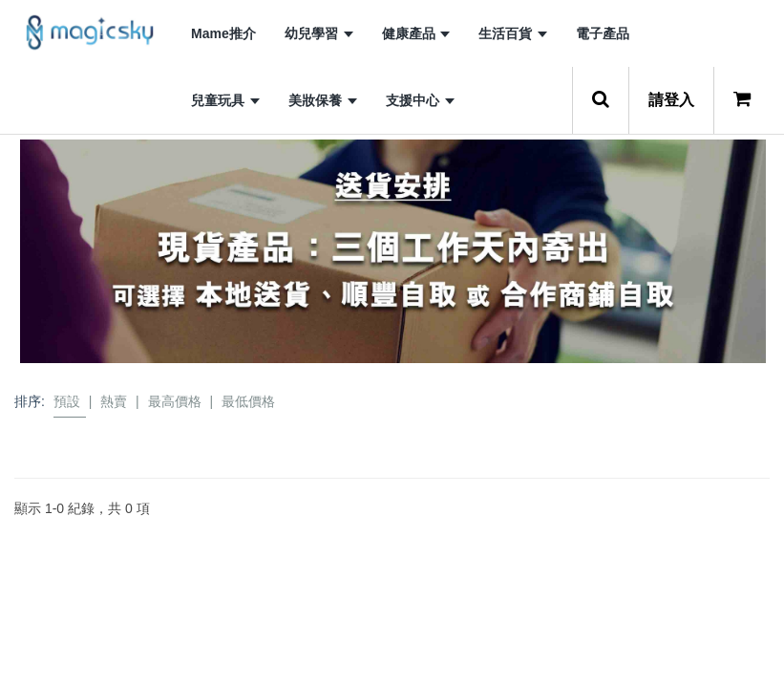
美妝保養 (323, 100)
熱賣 (114, 401)
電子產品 (603, 33)
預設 (67, 401)
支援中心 (420, 100)
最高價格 (175, 401)
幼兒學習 (319, 33)
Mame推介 (223, 33)
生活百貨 (513, 33)
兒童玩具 (225, 100)
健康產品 (416, 33)
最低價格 (248, 401)
